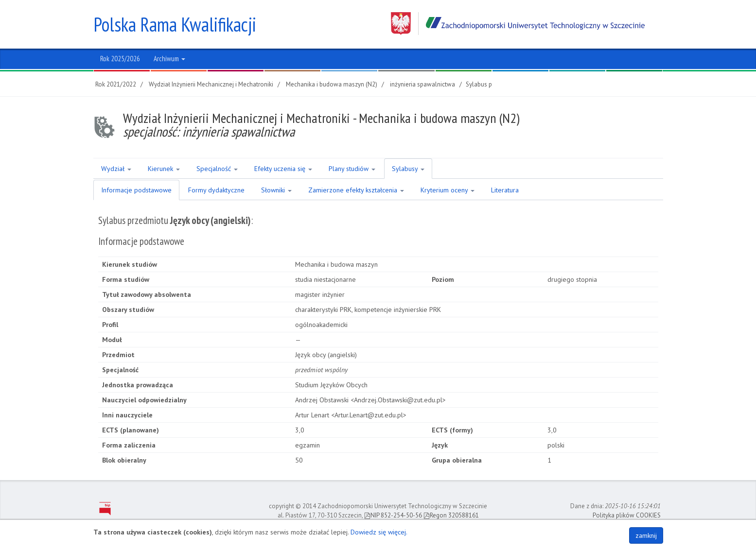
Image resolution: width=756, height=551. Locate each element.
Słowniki (276, 190)
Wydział (116, 169)
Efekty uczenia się (283, 169)
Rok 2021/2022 (116, 84)
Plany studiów (352, 169)
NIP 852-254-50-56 (393, 515)
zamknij (646, 535)
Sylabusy (408, 169)
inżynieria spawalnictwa (422, 84)
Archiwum (169, 59)
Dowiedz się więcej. (379, 532)
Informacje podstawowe (136, 190)
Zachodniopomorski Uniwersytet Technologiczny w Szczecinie (518, 24)
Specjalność (217, 169)
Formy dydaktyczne (216, 190)
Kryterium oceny (448, 190)
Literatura (505, 190)
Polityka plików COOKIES (627, 515)
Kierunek (164, 169)
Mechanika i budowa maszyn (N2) (332, 84)
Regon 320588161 (451, 515)
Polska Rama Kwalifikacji (175, 24)
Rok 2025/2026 (120, 59)
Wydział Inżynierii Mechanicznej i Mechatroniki (211, 84)
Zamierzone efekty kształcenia (356, 190)
